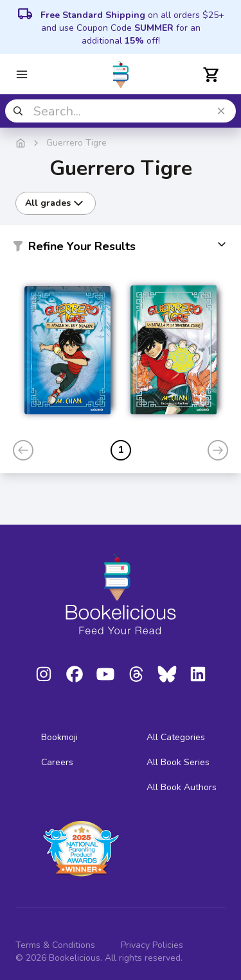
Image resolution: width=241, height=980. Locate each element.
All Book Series (178, 762)
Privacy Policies (152, 945)
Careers (57, 762)
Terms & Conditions (55, 945)
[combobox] (121, 111)
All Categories (176, 737)
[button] (121, 249)
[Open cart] (211, 74)
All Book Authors (182, 787)
